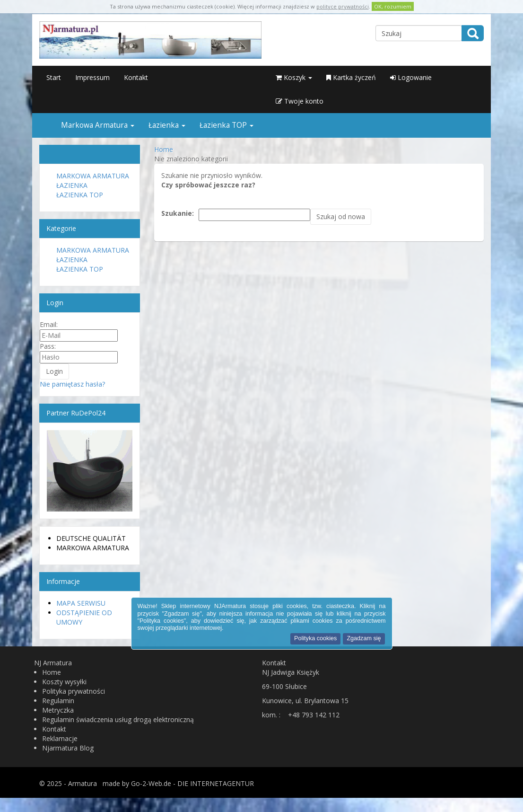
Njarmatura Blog (68, 748)
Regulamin (58, 701)
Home (52, 672)
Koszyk (294, 77)
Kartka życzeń (351, 77)
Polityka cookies (315, 638)
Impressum (92, 77)
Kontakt (136, 77)
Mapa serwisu (81, 603)
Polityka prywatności (74, 691)
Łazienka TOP (227, 125)
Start (54, 77)
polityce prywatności (343, 6)
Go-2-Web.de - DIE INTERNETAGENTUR (192, 783)
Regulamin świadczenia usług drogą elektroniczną (118, 719)
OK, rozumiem (393, 6)
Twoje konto (300, 101)
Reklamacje (60, 738)
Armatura (83, 783)
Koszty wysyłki (64, 682)
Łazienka (167, 125)
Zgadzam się (364, 638)
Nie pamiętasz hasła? (72, 384)
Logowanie (411, 77)
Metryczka (58, 710)
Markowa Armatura (98, 125)
